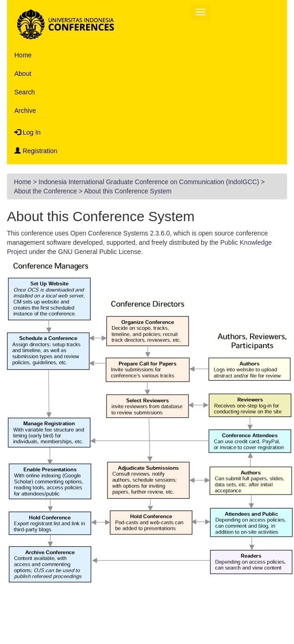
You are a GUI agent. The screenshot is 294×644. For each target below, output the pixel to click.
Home (23, 55)
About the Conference (45, 191)
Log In (28, 132)
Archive (25, 111)
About (23, 74)
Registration (36, 151)
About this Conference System (128, 191)
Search (25, 92)
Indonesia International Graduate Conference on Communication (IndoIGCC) (149, 182)
